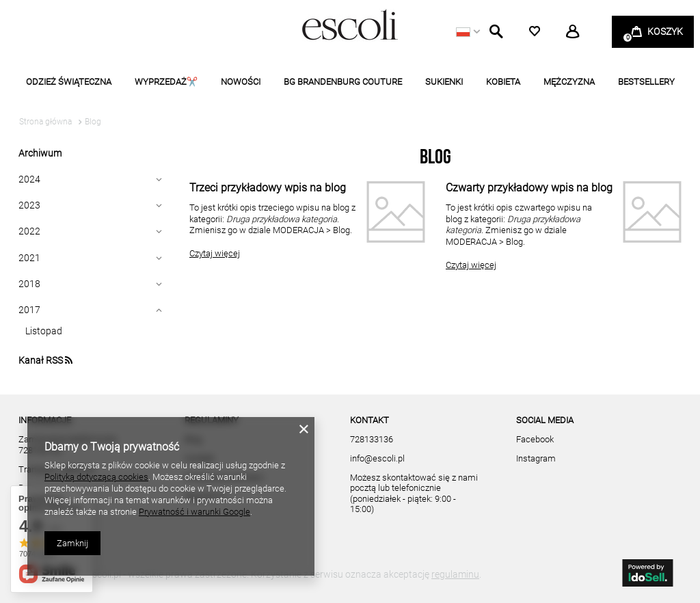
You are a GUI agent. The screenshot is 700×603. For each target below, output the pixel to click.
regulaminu (455, 574)
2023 (29, 205)
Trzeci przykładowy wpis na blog (268, 188)
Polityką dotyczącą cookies (96, 477)
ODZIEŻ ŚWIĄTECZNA (69, 82)
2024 (29, 179)
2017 (29, 310)
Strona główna (45, 122)
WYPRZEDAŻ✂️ (166, 82)
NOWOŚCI (241, 82)
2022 (29, 231)
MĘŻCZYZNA (569, 82)
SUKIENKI (444, 82)
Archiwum (40, 153)
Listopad (44, 331)
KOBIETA (503, 82)
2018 (29, 284)
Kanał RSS (45, 360)
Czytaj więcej (215, 253)
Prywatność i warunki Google (194, 512)
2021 (29, 258)
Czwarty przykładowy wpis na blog (529, 188)
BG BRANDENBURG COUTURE (343, 82)
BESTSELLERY (646, 82)
